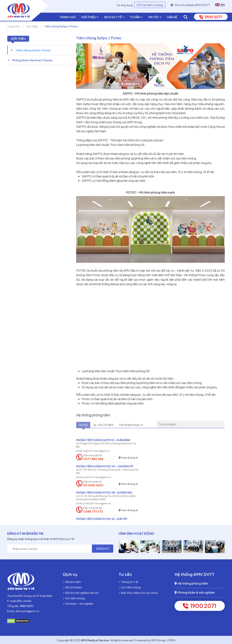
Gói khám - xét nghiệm (78, 604)
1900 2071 (211, 17)
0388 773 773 (93, 512)
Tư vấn (136, 17)
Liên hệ (172, 17)
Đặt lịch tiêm (72, 582)
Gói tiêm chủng (74, 598)
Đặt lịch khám (72, 587)
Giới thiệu (90, 17)
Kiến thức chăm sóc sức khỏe (138, 593)
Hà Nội (85, 425)
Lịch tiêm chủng (130, 587)
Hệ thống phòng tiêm (191, 583)
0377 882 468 (93, 459)
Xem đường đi (128, 458)
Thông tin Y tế (128, 582)
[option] (126, 547)
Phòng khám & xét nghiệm (195, 592)
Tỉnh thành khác (142, 425)
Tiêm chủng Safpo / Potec (61, 26)
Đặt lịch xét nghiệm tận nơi (81, 593)
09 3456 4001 (93, 485)
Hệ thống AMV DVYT (195, 574)
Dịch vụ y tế (114, 17)
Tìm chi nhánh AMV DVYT (190, 5)
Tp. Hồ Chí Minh (109, 425)
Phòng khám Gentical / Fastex (30, 60)
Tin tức (155, 17)
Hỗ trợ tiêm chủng (150, 5)
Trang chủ (68, 17)
